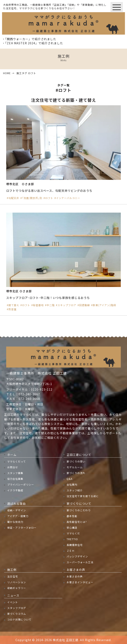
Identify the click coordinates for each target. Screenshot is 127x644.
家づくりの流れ (76, 473)
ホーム (12, 455)
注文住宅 (13, 576)
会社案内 (72, 484)
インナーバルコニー (68, 198)
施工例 (12, 570)
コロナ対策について (19, 619)
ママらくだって (16, 461)
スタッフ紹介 (75, 490)
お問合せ (13, 467)
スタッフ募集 (15, 473)
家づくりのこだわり (79, 510)
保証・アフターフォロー (22, 527)
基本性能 (72, 516)
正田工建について (79, 455)
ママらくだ (73, 533)
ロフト (49, 198)
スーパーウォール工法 (80, 562)
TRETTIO (72, 539)
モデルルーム (75, 467)
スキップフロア (67, 305)
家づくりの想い (76, 461)
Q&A (69, 479)
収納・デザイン (17, 510)
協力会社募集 (15, 479)
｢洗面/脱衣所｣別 (32, 198)
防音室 (12, 309)
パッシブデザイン (77, 556)
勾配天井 (14, 198)
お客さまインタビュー (80, 582)
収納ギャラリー (17, 588)
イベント (13, 602)
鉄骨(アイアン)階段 (104, 305)
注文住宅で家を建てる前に (83, 496)
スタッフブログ (17, 608)
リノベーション (17, 582)
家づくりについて (79, 503)
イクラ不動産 (15, 490)
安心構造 (72, 527)
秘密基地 (38, 305)
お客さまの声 (76, 570)
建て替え (14, 305)
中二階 (51, 305)
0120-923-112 (42, 389)
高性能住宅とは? (77, 522)
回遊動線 (85, 305)
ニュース (13, 595)
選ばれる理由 (16, 503)
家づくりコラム (17, 614)
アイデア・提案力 (18, 516)
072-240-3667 (29, 394)
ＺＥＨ (71, 551)
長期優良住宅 (75, 545)
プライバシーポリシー (21, 484)
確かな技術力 (15, 522)
